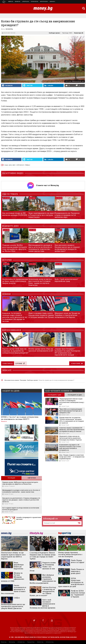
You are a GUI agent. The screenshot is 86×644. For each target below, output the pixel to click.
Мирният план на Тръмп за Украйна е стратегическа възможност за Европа (67, 315)
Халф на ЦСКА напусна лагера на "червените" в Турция (78, 594)
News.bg (4, 642)
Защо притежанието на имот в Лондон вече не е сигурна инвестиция (41, 215)
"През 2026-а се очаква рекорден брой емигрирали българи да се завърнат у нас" (71, 411)
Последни (11, 478)
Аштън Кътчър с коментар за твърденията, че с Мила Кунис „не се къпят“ (43, 591)
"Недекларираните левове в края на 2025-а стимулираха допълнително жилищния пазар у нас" (72, 401)
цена (10, 165)
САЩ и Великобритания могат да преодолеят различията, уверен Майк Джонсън (13, 603)
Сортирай (20, 364)
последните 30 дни (75, 395)
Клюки (26, 2)
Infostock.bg (50, 642)
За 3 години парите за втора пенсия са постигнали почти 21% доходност (21, 509)
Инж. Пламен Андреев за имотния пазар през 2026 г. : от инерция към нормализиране (72, 457)
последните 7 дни (54, 395)
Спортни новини (34, 2)
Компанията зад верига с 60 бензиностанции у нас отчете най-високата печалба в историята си (70, 447)
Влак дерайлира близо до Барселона (19, 566)
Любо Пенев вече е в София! (78, 561)
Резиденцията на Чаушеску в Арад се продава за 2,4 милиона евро (67, 215)
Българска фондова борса (44, 2)
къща (6, 165)
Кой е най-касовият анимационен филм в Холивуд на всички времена (42, 604)
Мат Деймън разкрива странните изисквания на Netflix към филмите (43, 579)
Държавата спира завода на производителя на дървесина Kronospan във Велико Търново (71, 438)
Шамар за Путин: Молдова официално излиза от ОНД (13, 577)
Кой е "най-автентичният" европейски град (67, 280)
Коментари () (79, 33)
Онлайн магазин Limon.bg (52, 2)
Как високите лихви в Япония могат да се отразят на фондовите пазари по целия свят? (67, 248)
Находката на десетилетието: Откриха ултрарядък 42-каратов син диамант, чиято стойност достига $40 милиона (21, 500)
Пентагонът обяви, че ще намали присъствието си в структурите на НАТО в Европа (13, 556)
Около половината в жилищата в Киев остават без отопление (14, 589)
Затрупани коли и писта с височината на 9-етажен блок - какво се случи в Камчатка (40, 282)
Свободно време (54, 33)
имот (14, 165)
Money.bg (12, 642)
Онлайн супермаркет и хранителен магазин (29, 518)
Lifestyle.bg (21, 642)
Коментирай (76, 364)
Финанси (4, 421)
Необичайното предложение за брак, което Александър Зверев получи (15, 281)
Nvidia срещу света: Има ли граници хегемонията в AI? (41, 350)
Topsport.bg (31, 642)
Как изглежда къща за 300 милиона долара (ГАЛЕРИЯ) (15, 214)
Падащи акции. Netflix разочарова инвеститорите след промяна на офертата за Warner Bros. (15, 248)
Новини (11, 2)
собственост (20, 165)
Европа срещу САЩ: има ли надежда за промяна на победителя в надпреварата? (15, 351)
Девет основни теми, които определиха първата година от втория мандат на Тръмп (41, 315)
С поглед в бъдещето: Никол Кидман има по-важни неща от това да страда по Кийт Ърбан (43, 556)
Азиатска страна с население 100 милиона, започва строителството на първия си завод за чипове (72, 430)
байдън (28, 165)
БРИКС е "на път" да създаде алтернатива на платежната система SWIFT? (20, 418)
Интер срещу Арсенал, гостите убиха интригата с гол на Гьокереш (70, 554)
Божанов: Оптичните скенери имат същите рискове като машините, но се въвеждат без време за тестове (15, 317)
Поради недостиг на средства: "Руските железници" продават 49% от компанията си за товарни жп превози (71, 420)
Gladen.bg (40, 642)
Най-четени (32, 478)
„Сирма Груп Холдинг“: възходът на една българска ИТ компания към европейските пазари (67, 352)
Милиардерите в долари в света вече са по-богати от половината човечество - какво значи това (40, 248)
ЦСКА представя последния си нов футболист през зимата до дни (71, 582)
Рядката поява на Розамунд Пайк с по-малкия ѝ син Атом (43, 567)
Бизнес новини (18, 2)
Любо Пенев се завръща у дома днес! (77, 571)
